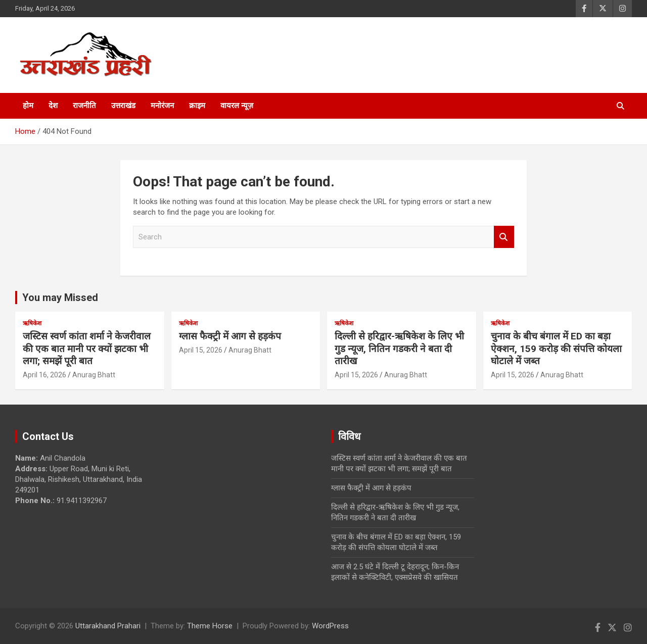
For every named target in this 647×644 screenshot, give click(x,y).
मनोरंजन (162, 106)
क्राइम (197, 106)
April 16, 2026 (44, 375)
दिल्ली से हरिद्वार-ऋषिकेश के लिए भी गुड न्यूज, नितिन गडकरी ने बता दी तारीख (399, 349)
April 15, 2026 (201, 350)
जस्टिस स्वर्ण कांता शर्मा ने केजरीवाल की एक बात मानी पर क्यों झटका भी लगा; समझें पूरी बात (87, 349)
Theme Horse (210, 626)
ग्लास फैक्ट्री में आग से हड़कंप (230, 336)
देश (53, 106)
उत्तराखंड (123, 106)
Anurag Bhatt (94, 375)
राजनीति (84, 106)
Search (504, 237)
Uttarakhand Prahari (108, 626)
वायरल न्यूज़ (237, 106)
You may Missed (60, 298)
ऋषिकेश (32, 323)
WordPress (330, 626)
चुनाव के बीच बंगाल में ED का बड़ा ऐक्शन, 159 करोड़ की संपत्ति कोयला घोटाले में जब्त (556, 349)
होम (28, 106)
